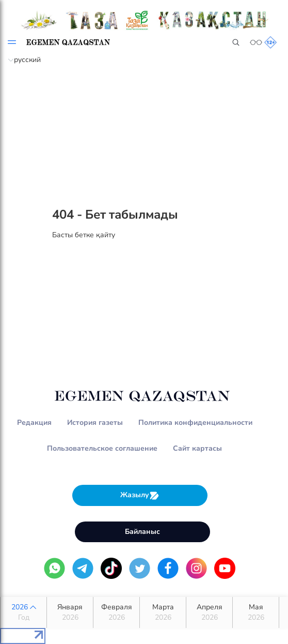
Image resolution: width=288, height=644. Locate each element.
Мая (256, 612)
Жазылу (140, 495)
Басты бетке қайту (84, 235)
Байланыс (142, 532)
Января (70, 612)
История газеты (95, 423)
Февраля (116, 612)
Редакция (34, 423)
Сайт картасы (197, 448)
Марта (163, 612)
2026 (23, 612)
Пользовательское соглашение (102, 448)
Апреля (209, 612)
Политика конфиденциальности (195, 423)
